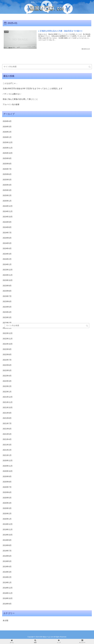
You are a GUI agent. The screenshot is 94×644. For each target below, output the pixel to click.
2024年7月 (7, 233)
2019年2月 (7, 577)
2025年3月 (7, 190)
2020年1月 (7, 519)
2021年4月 (7, 439)
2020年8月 (7, 482)
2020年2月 (7, 514)
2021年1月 (7, 455)
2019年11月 (8, 530)
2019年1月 (7, 583)
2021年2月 (7, 450)
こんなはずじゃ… (10, 83)
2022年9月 (7, 349)
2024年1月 (7, 264)
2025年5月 (7, 180)
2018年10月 (8, 598)
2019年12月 (8, 524)
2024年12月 (8, 206)
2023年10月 (8, 280)
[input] (47, 67)
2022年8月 (7, 355)
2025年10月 (8, 153)
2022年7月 (7, 360)
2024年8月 (7, 227)
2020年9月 (7, 477)
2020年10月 (8, 471)
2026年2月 (7, 132)
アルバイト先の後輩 (11, 104)
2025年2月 (7, 195)
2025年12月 (8, 142)
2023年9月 (7, 286)
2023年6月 (7, 302)
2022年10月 (8, 344)
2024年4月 (7, 248)
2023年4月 (7, 312)
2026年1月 (7, 137)
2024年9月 (7, 222)
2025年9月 (7, 158)
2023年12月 (8, 270)
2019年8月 (7, 545)
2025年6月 (7, 174)
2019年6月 (7, 556)
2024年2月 (7, 259)
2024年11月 (8, 211)
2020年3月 (7, 508)
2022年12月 (8, 333)
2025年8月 (7, 164)
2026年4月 (7, 121)
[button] (90, 67)
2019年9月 (7, 540)
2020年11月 (8, 466)
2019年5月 (7, 561)
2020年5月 (7, 498)
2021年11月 (8, 402)
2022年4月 (7, 376)
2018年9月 (7, 604)
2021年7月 (7, 423)
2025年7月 (7, 169)
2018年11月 (8, 593)
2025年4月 (7, 185)
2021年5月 (7, 434)
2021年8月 (7, 418)
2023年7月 (7, 296)
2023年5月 (7, 307)
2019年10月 (8, 535)
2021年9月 (7, 413)
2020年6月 (7, 492)
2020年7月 (7, 487)
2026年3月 (7, 127)
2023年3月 (7, 317)
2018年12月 (8, 588)
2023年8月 (7, 291)
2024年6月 (7, 238)
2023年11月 (8, 275)
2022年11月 (8, 339)
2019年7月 (7, 551)
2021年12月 (8, 397)
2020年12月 (8, 461)
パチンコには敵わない (12, 94)
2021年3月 (7, 445)
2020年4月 (7, 503)
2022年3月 (7, 381)
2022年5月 (7, 370)
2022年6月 (7, 365)
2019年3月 (7, 572)
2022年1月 (7, 392)
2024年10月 (8, 217)
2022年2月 (7, 386)
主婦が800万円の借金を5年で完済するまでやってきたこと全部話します (33, 89)
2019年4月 (7, 567)
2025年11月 (8, 148)
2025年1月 (7, 201)
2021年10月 (8, 408)
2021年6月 (7, 429)
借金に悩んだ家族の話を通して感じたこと (20, 99)
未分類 (5, 621)
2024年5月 (7, 243)
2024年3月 (7, 254)
